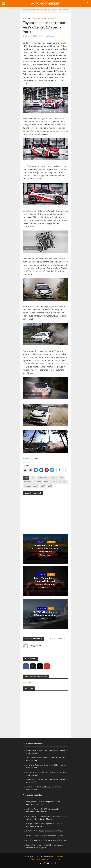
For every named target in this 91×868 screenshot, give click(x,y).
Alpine (51, 574)
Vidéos (54, 19)
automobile (43, 478)
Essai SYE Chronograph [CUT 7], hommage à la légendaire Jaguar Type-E (45, 846)
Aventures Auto (33, 750)
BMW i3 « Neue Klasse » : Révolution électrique (45, 613)
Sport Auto (38, 19)
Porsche (38, 482)
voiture (63, 482)
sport (46, 482)
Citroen (54, 478)
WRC (50, 486)
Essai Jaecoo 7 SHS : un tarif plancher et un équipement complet (43, 803)
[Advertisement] (45, 516)
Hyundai (28, 482)
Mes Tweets (28, 682)
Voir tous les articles (58, 638)
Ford (62, 478)
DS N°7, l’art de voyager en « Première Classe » (45, 835)
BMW (51, 609)
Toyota (47, 19)
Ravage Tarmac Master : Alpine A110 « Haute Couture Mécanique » (46, 581)
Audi (33, 478)
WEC (43, 486)
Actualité (27, 19)
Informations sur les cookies (48, 859)
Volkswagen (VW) (31, 486)
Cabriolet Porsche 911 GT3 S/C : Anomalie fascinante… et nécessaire (46, 548)
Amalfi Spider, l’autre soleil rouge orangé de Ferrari (46, 840)
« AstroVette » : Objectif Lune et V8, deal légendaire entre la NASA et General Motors (46, 818)
